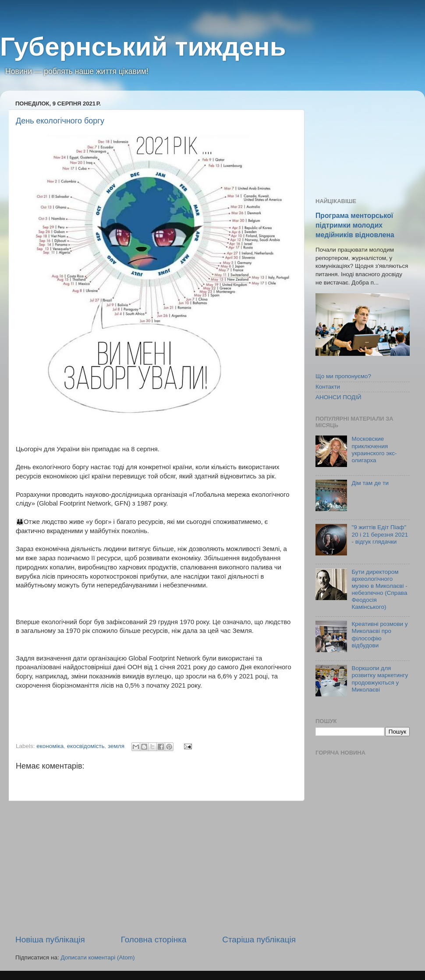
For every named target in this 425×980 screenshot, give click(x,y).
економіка (50, 746)
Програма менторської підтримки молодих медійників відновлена (355, 225)
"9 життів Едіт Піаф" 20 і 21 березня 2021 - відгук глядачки (380, 534)
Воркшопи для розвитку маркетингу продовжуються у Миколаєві (380, 679)
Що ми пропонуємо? (343, 376)
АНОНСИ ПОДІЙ (338, 397)
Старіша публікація (259, 940)
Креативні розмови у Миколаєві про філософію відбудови (379, 635)
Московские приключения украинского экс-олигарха (374, 450)
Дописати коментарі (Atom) (97, 957)
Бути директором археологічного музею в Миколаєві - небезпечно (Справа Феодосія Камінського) (379, 590)
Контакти (328, 387)
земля (116, 746)
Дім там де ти (370, 483)
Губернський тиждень (143, 47)
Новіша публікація (50, 940)
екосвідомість (86, 746)
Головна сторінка (154, 940)
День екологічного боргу (60, 121)
